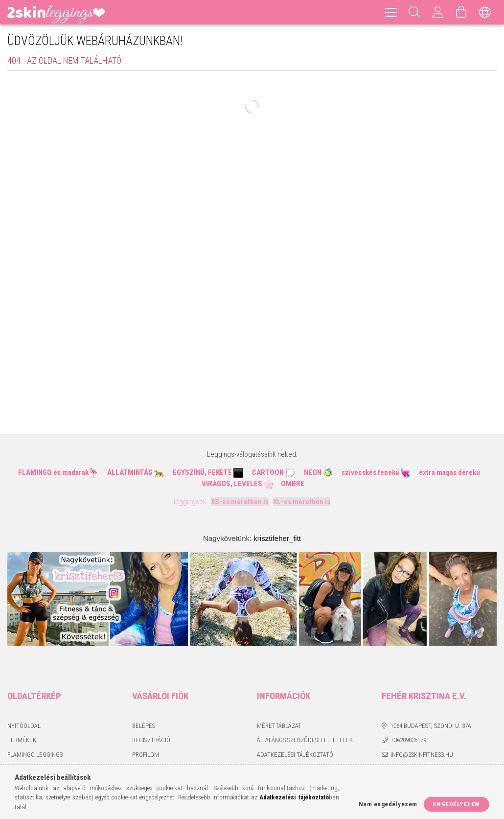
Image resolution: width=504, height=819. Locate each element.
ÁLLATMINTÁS (130, 472)
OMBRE (293, 484)
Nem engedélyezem (388, 804)
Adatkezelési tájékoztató (295, 755)
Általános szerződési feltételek (305, 740)
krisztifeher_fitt (277, 538)
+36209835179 (408, 740)
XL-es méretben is (302, 502)
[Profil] (438, 12)
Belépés (144, 726)
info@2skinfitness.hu (422, 755)
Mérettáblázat (279, 726)
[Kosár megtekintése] (461, 12)
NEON (313, 472)
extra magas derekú (449, 472)
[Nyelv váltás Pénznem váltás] (485, 12)
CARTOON (268, 472)
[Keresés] (414, 12)
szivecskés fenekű (370, 472)
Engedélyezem (457, 804)
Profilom (146, 755)
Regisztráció (151, 740)
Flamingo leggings (35, 755)
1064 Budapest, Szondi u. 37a (431, 726)
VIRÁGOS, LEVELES (232, 484)
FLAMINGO (35, 472)
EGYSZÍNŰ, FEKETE (202, 472)
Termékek (22, 740)
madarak (75, 472)
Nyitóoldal (24, 726)
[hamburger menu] (391, 12)
